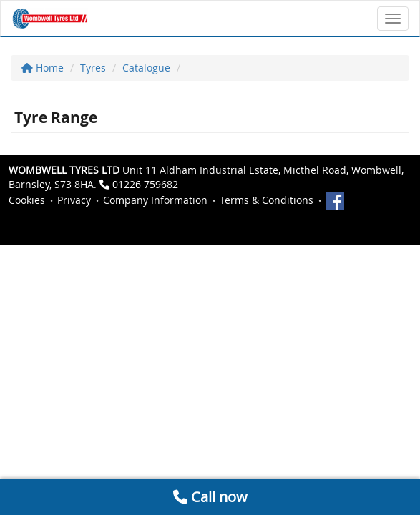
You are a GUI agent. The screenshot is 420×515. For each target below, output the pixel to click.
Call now (210, 497)
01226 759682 (145, 184)
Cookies (27, 200)
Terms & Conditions (267, 200)
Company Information (155, 200)
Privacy (74, 200)
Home (43, 68)
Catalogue (146, 68)
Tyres (93, 68)
